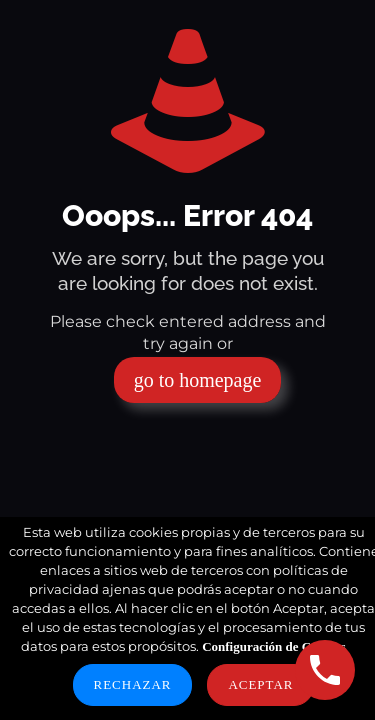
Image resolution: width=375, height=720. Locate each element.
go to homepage (198, 380)
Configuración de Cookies (274, 646)
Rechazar (133, 684)
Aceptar (260, 684)
